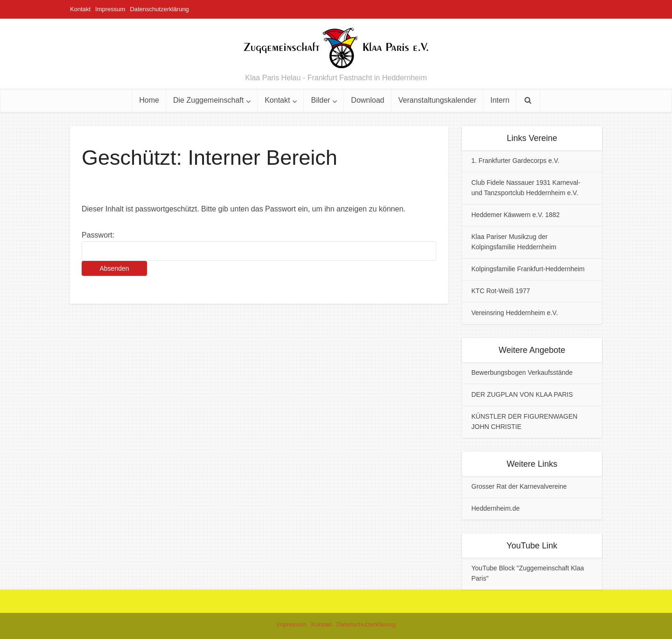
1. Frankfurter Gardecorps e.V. (515, 161)
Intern (500, 100)
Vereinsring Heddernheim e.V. (515, 313)
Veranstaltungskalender (437, 100)
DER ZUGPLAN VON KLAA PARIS (522, 394)
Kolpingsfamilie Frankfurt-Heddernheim (528, 269)
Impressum (110, 9)
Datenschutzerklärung (159, 9)
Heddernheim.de (496, 508)
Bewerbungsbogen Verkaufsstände (522, 372)
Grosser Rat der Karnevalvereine (519, 486)
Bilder (320, 100)
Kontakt (80, 9)
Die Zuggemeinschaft (208, 100)
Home (149, 100)
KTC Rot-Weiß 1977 (501, 291)
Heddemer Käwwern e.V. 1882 (515, 215)
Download (367, 100)
